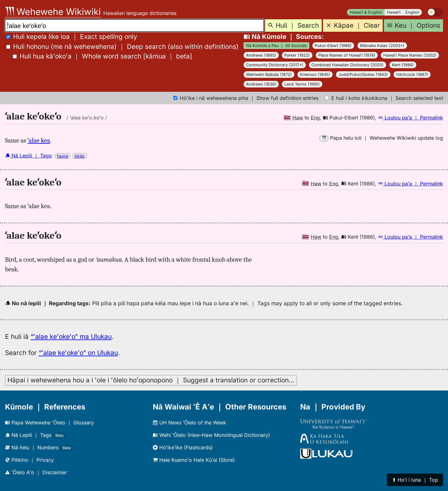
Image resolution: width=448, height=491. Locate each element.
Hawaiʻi (394, 12)
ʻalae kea (39, 140)
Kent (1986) (403, 65)
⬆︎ (415, 480)
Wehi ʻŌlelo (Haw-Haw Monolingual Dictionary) (211, 435)
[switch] (435, 12)
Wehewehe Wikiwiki (53, 12)
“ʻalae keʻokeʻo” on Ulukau (78, 353)
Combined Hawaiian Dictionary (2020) (348, 65)
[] (103, 56)
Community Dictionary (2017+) (275, 65)
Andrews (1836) (261, 84)
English (412, 12)
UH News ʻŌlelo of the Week (189, 423)
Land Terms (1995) (302, 84)
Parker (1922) (297, 55)
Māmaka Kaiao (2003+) (382, 46)
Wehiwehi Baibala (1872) (269, 75)
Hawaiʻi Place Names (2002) (410, 55)
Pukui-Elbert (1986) (333, 46)
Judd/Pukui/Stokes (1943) (363, 75)
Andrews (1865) (261, 55)
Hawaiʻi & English (366, 12)
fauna (62, 156)
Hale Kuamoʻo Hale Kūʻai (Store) (194, 460)
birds (79, 156)
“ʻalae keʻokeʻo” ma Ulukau (71, 337)
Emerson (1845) (315, 75)
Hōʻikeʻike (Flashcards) (183, 447)
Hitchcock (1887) (412, 75)
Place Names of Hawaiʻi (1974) (347, 55)
